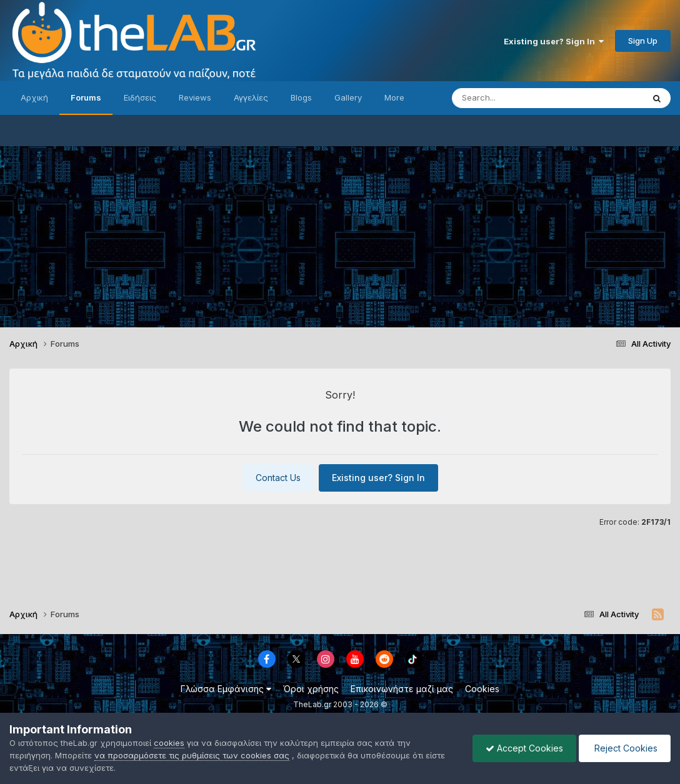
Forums (86, 97)
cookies (169, 743)
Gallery (348, 97)
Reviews (195, 97)
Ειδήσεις (140, 97)
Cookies (482, 689)
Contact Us (278, 478)
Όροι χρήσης (311, 689)
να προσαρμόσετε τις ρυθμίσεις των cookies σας (192, 755)
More (394, 97)
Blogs (301, 97)
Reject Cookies (625, 748)
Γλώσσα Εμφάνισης (226, 689)
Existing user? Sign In (554, 41)
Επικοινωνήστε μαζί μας (402, 689)
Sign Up (643, 41)
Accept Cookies (524, 748)
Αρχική (34, 97)
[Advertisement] (340, 234)
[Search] (522, 98)
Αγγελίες (251, 97)
